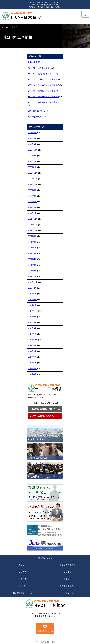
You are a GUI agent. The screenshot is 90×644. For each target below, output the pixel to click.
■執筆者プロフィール (37, 117)
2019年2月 (32, 300)
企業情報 (23, 565)
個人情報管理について (23, 593)
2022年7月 (32, 202)
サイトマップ (68, 593)
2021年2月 (32, 271)
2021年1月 (32, 277)
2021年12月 (33, 219)
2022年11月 (33, 179)
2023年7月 (32, 161)
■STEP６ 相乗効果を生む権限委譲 (44, 97)
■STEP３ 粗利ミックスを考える (43, 80)
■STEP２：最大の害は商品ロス (42, 74)
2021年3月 (32, 265)
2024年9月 (32, 139)
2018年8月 (32, 317)
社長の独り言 (34, 62)
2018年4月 (32, 328)
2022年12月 (33, 173)
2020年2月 (32, 288)
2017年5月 (32, 369)
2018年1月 (32, 334)
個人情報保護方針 (68, 586)
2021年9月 (32, 236)
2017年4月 (32, 374)
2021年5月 (32, 254)
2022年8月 (32, 196)
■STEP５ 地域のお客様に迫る (42, 91)
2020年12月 (33, 282)
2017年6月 (32, 363)
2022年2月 (32, 208)
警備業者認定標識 (68, 565)
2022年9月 (32, 190)
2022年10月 (33, 185)
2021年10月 (33, 230)
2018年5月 (32, 323)
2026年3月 (32, 133)
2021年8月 (32, 242)
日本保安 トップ (45, 558)
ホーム (5, 27)
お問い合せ (23, 586)
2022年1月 (32, 213)
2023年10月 (33, 150)
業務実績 (68, 572)
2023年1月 (32, 167)
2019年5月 (32, 294)
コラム (14, 27)
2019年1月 (32, 305)
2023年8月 (32, 156)
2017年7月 (32, 357)
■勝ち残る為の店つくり (38, 111)
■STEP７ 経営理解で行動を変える (45, 103)
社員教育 (23, 579)
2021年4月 (32, 259)
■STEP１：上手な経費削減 (40, 68)
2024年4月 (32, 144)
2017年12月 (33, 340)
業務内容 (23, 572)
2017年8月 (32, 351)
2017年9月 (32, 346)
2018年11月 (33, 311)
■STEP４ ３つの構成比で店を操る (44, 85)
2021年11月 (33, 225)
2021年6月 (32, 248)
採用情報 (68, 579)
